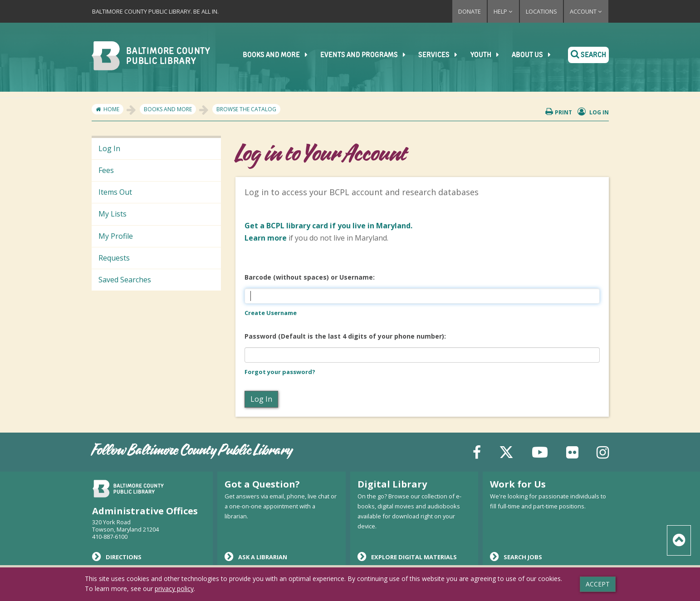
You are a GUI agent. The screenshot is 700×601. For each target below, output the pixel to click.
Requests (114, 258)
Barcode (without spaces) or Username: (310, 277)
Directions (117, 557)
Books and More (281, 55)
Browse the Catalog (246, 109)
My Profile (116, 236)
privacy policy (174, 589)
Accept (598, 584)
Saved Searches (125, 280)
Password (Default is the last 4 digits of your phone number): (345, 336)
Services (443, 55)
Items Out (115, 192)
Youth (489, 55)
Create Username (271, 313)
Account (586, 11)
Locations (541, 11)
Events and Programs (369, 55)
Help (504, 11)
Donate (470, 11)
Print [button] (559, 112)
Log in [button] (593, 112)
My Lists (113, 214)
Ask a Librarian (256, 557)
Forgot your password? (280, 372)
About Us (535, 55)
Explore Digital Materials (407, 557)
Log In (109, 148)
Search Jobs (516, 557)
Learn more (266, 238)
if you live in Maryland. (328, 226)
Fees (106, 170)
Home (111, 109)
